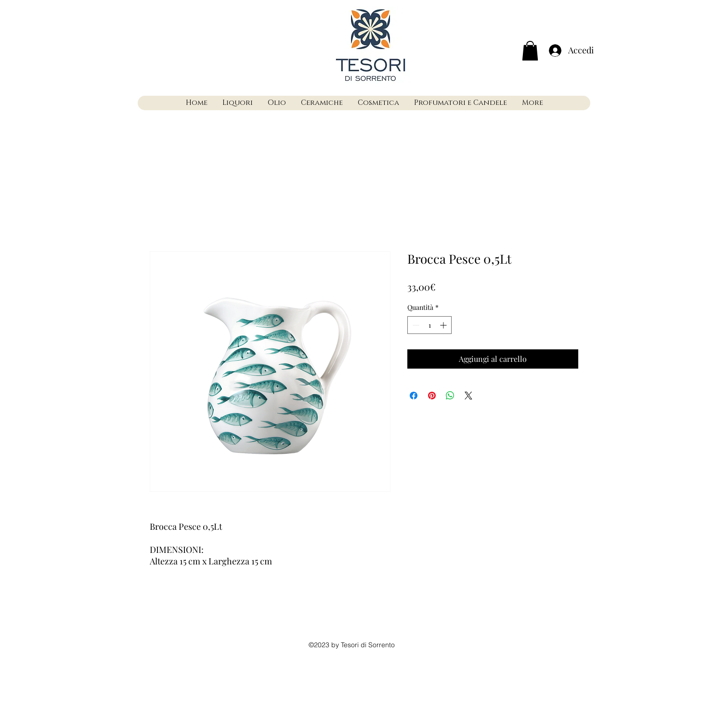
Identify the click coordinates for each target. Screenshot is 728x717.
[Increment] (444, 325)
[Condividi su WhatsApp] (450, 396)
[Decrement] (415, 325)
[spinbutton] (429, 325)
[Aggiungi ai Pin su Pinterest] (432, 396)
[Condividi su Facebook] (414, 396)
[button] (530, 51)
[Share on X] (468, 396)
